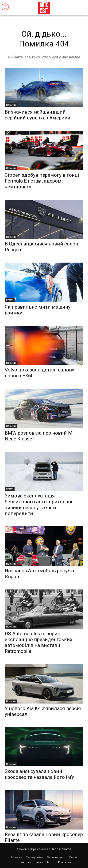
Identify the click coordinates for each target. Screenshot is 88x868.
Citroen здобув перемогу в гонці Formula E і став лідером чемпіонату (42, 181)
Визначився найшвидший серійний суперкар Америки (38, 115)
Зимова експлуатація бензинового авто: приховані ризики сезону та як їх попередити (38, 505)
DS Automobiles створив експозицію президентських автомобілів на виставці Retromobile (38, 642)
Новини (11, 105)
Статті (10, 300)
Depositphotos (61, 849)
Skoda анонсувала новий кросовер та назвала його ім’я (40, 774)
